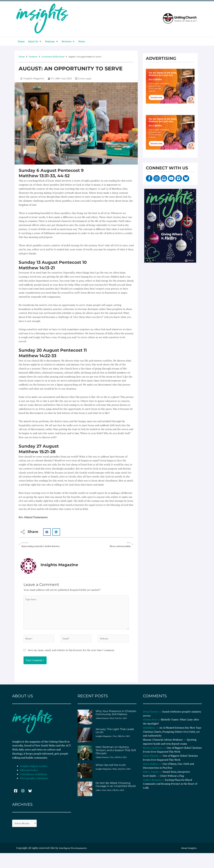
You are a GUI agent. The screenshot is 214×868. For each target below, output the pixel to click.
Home (22, 56)
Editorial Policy (29, 773)
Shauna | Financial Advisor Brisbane (163, 743)
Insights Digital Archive (34, 769)
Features (33, 56)
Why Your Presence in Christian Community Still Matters (116, 716)
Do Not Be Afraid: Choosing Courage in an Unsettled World (116, 788)
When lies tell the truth (111, 768)
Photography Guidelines (34, 781)
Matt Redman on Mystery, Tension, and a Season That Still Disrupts (116, 753)
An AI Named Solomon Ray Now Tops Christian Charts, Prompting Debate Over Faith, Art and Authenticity (172, 735)
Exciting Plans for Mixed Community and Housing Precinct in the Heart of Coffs (170, 787)
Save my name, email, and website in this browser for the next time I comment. (71, 653)
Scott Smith (149, 779)
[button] (35, 41)
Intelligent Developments (73, 851)
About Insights (188, 851)
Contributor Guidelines (34, 777)
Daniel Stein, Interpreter (176, 775)
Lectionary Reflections (53, 56)
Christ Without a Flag (172, 779)
